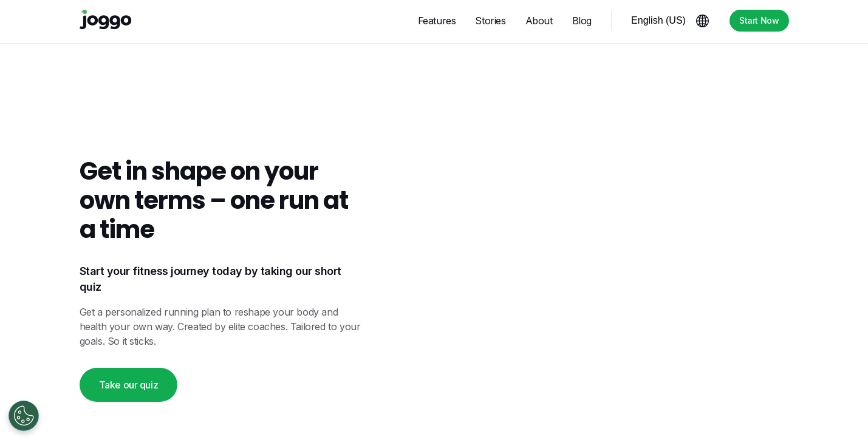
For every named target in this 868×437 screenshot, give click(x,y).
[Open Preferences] (24, 416)
